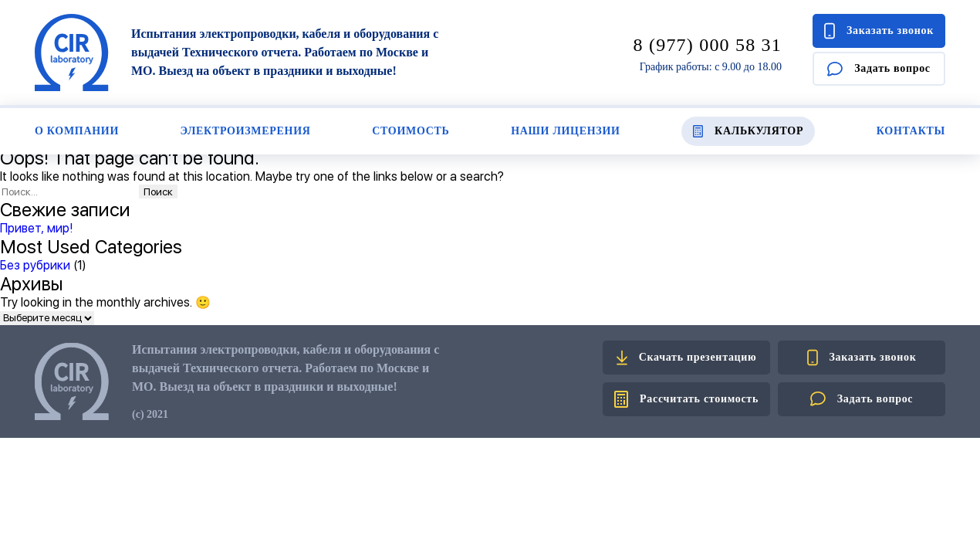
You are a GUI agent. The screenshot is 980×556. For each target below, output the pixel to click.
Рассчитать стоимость (686, 399)
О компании (77, 131)
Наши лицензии (565, 131)
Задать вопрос (879, 69)
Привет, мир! (37, 228)
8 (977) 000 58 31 (708, 45)
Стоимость (411, 131)
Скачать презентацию (687, 358)
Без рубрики (35, 265)
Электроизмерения (246, 131)
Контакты (911, 131)
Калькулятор (748, 131)
